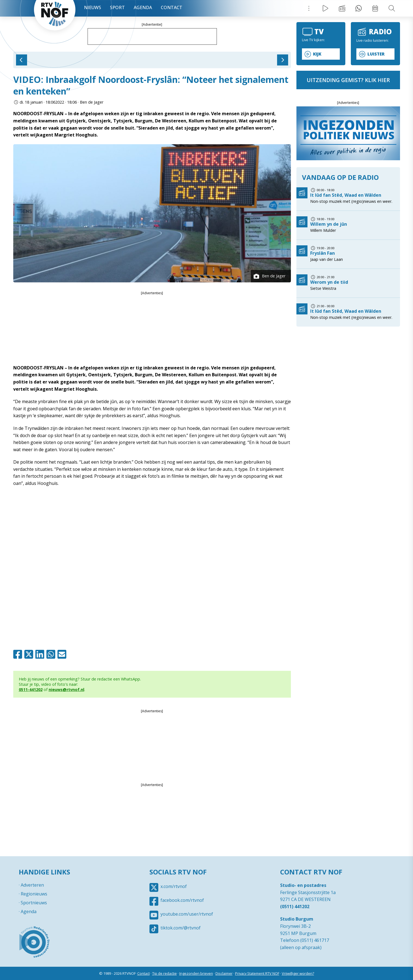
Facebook (19, 654)
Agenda (143, 7)
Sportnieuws (34, 903)
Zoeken (392, 8)
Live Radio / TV (325, 8)
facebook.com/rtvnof (182, 900)
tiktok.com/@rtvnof (181, 928)
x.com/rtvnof (174, 886)
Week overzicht (375, 8)
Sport (117, 7)
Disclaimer (224, 973)
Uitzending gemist (342, 8)
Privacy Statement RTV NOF (257, 973)
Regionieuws (34, 894)
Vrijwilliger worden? (298, 973)
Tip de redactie (165, 973)
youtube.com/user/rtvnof (187, 914)
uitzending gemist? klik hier (348, 80)
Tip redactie (359, 8)
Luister (376, 54)
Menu (309, 8)
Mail (63, 654)
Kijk (317, 54)
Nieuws (93, 7)
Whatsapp (52, 654)
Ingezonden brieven (196, 973)
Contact (172, 7)
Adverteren (32, 885)
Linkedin (41, 654)
